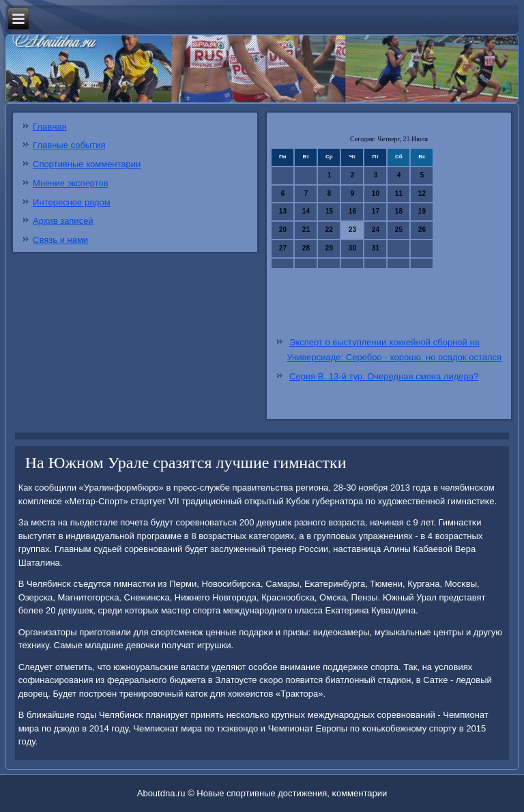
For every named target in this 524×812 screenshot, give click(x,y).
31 (376, 248)
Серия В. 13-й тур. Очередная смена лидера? (384, 376)
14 (306, 211)
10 (376, 193)
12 (422, 193)
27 (283, 248)
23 (352, 230)
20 (283, 230)
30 (352, 248)
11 (399, 193)
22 (329, 230)
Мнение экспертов (71, 183)
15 (329, 211)
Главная (49, 127)
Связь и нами (60, 240)
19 (422, 211)
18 (399, 211)
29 (329, 248)
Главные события (69, 145)
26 (422, 230)
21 (306, 230)
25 (399, 230)
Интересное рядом (72, 202)
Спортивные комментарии (87, 164)
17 (376, 211)
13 (283, 211)
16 (352, 211)
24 (376, 230)
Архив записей (63, 221)
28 (306, 248)
